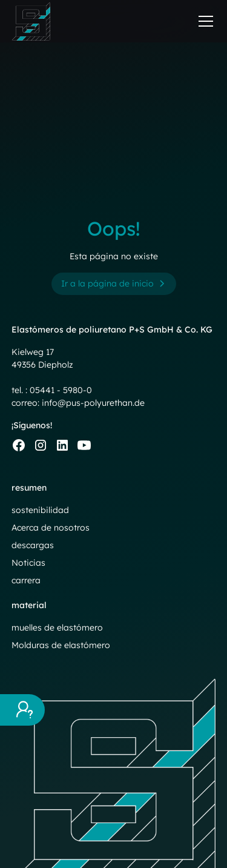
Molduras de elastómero (61, 645)
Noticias (28, 563)
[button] (203, 21)
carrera (26, 580)
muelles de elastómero (57, 628)
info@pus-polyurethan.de (93, 403)
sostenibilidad (40, 510)
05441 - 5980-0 (61, 390)
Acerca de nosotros (51, 528)
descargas (33, 545)
